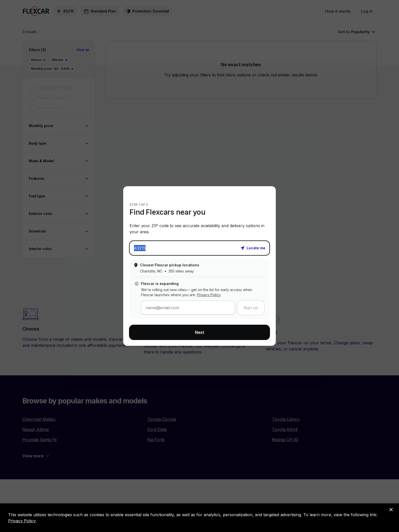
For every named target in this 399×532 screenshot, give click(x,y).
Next (200, 332)
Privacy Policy (209, 295)
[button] (253, 248)
